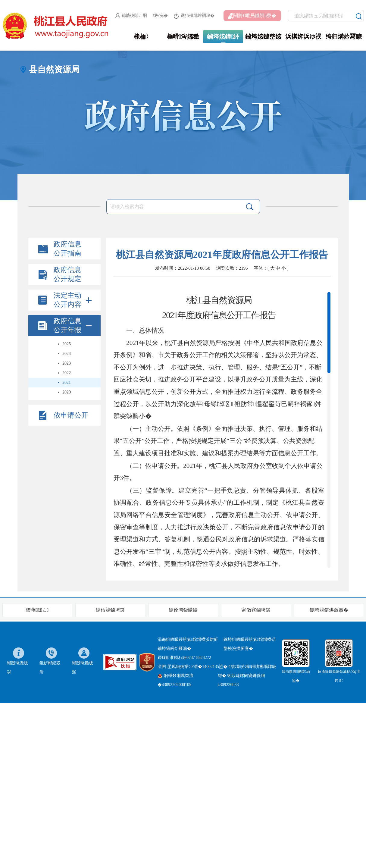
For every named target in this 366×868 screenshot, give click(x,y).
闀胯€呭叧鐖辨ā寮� (252, 16)
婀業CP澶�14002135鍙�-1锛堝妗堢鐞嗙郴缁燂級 (228, 667)
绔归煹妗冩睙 (344, 36)
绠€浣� (160, 16)
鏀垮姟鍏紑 (223, 36)
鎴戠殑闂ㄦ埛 (131, 16)
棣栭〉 (143, 36)
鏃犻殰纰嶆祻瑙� (194, 16)
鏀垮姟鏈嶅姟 (263, 36)
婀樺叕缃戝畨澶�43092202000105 (175, 680)
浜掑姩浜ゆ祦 (303, 36)
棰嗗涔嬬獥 (183, 36)
